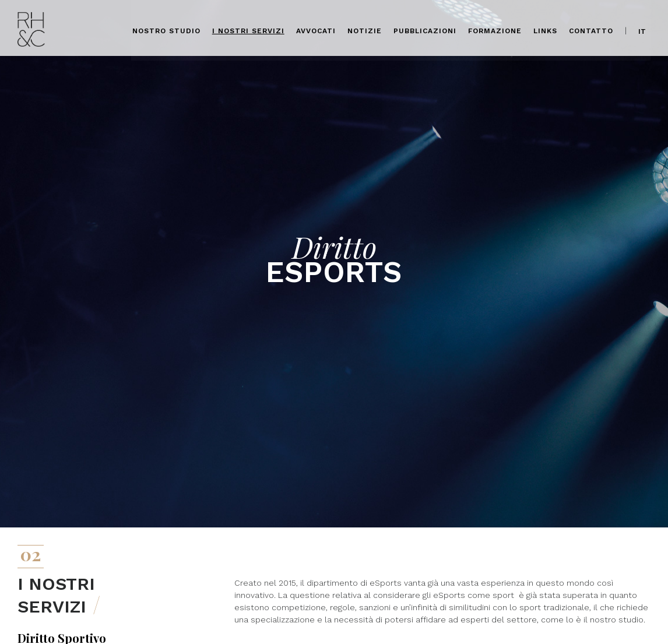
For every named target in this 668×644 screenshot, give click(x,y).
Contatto (592, 30)
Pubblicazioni (426, 30)
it (643, 30)
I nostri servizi (249, 30)
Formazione (495, 30)
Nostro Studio (167, 30)
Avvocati (317, 30)
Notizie (365, 30)
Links (546, 30)
